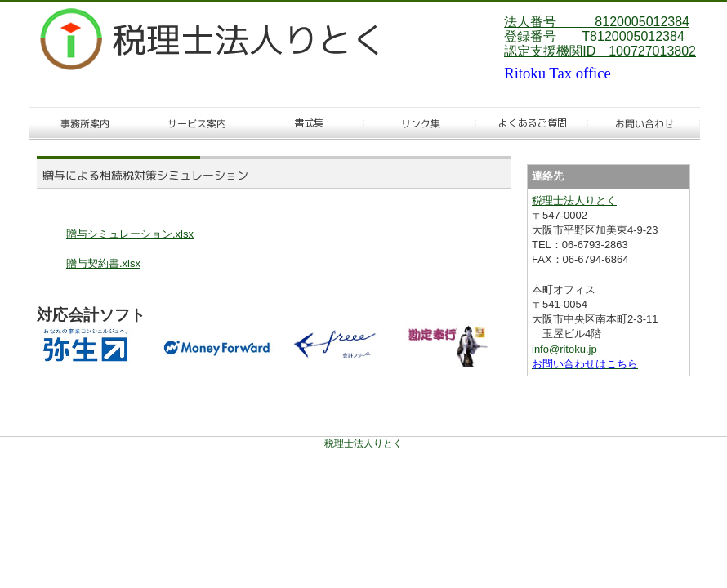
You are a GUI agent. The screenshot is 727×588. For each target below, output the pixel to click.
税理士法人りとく (574, 200)
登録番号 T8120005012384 (594, 36)
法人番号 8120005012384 (597, 22)
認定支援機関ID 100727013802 (600, 51)
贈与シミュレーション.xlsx (130, 234)
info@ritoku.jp (564, 349)
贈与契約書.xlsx (103, 263)
